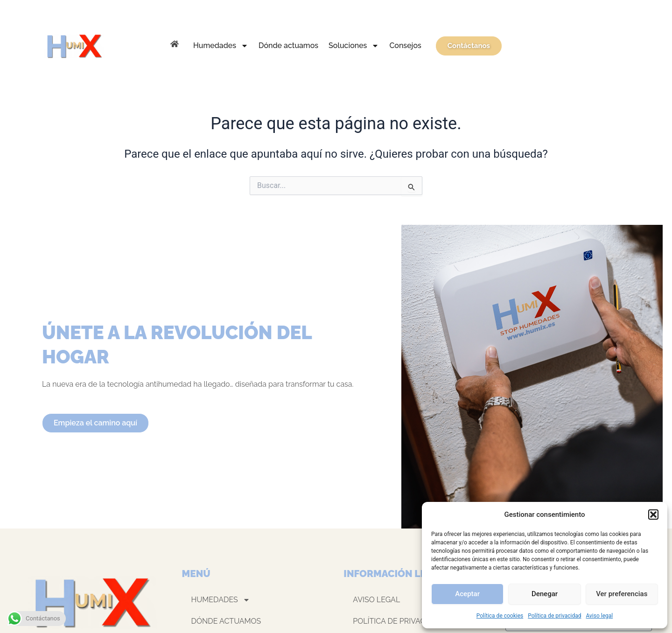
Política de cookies (500, 616)
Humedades (221, 46)
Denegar (545, 594)
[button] (653, 515)
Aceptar (467, 594)
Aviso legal (599, 616)
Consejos (405, 45)
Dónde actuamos (288, 45)
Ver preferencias (622, 594)
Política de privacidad (554, 616)
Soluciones (354, 46)
